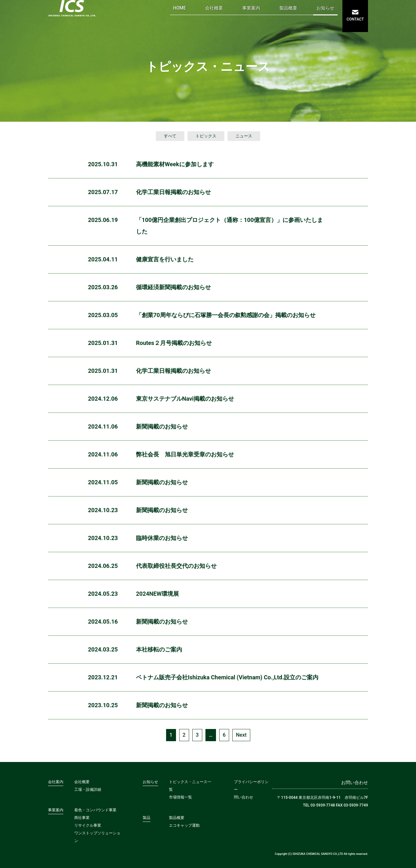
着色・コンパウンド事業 (95, 810)
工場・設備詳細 (88, 790)
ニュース (244, 136)
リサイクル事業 (88, 825)
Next (241, 735)
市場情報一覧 (180, 797)
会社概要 (214, 8)
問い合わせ (244, 797)
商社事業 (82, 818)
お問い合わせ (355, 782)
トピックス (206, 136)
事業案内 (251, 8)
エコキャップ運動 (184, 825)
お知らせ (325, 8)
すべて (170, 136)
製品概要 (288, 8)
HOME (180, 8)
